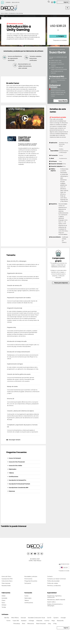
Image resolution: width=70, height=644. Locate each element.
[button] (67, 8)
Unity (60, 161)
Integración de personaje (15, 308)
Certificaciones (13, 477)
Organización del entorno (15, 273)
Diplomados (13, 469)
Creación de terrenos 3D (14, 285)
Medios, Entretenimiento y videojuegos (64, 151)
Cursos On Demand (15, 458)
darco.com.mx (16, 2)
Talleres (11, 473)
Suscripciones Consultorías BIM (19, 488)
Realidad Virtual (63, 143)
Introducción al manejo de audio (17, 341)
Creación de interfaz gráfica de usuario (19, 374)
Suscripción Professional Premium (19, 484)
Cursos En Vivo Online (15, 466)
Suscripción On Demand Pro (17, 480)
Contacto (8, 2)
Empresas (12, 491)
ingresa (66, 2)
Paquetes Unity (12, 327)
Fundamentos (63, 158)
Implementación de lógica (15, 364)
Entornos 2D (11, 399)
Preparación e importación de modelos (19, 298)
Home (2, 13)
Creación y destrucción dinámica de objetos (20, 411)
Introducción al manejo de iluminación (19, 352)
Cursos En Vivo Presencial (17, 462)
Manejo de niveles (12, 386)
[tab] (23, 458)
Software (5, 614)
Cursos (61, 155)
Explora (6, 13)
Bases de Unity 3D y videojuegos (17, 261)
